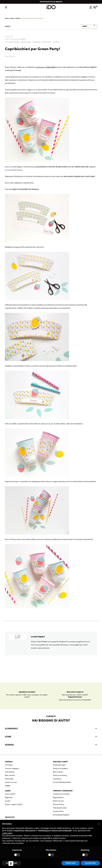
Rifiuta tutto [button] (71, 863)
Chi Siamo (9, 765)
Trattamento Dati (60, 808)
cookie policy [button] (7, 833)
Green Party (46, 42)
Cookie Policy (58, 811)
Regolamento (58, 797)
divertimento (14, 42)
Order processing (60, 775)
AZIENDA (9, 745)
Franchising (10, 772)
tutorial (56, 42)
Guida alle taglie (59, 765)
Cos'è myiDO (10, 794)
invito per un (46, 67)
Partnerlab (9, 779)
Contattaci (57, 779)
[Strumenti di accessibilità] (11, 864)
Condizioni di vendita (61, 794)
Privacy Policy (58, 804)
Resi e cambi (58, 772)
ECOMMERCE (11, 728)
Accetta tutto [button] (90, 863)
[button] (99, 824)
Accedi (8, 801)
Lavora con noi (11, 782)
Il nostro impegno (12, 768)
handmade (36, 42)
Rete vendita (10, 775)
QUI (14, 189)
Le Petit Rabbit (20, 39)
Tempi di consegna (60, 768)
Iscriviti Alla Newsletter (62, 782)
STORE (8, 737)
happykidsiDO (26, 42)
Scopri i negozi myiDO (14, 804)
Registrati (9, 797)
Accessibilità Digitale (61, 815)
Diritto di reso (58, 801)
